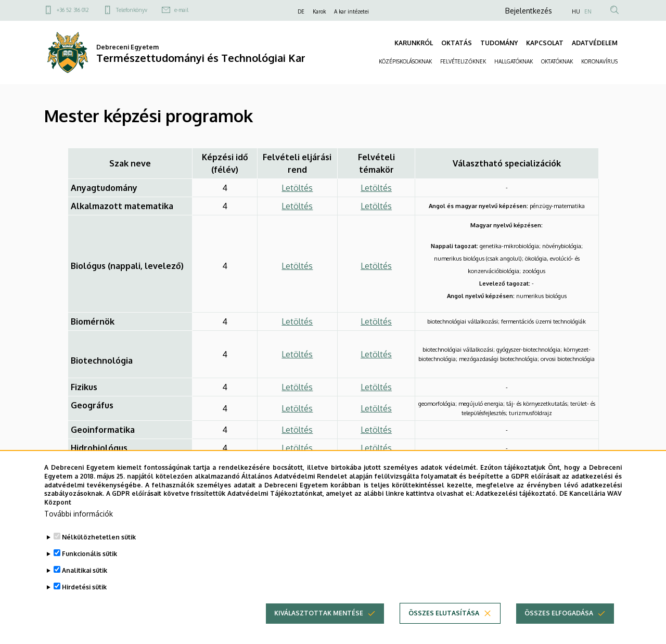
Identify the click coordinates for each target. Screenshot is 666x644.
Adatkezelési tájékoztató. (516, 505)
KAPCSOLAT (545, 43)
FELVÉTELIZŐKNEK (463, 61)
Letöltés (297, 188)
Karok (319, 11)
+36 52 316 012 (73, 10)
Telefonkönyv (132, 10)
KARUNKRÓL (414, 43)
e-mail (181, 10)
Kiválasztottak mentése (319, 624)
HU (576, 11)
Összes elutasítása (444, 624)
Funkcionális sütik (89, 565)
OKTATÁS (457, 43)
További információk (79, 525)
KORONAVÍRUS (599, 61)
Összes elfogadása (559, 624)
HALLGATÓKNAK (514, 61)
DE (301, 11)
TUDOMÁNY (499, 43)
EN (588, 11)
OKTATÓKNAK (557, 61)
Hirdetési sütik (84, 598)
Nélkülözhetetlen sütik (99, 548)
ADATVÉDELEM (595, 43)
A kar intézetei (351, 11)
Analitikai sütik (85, 581)
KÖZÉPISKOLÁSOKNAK (405, 61)
